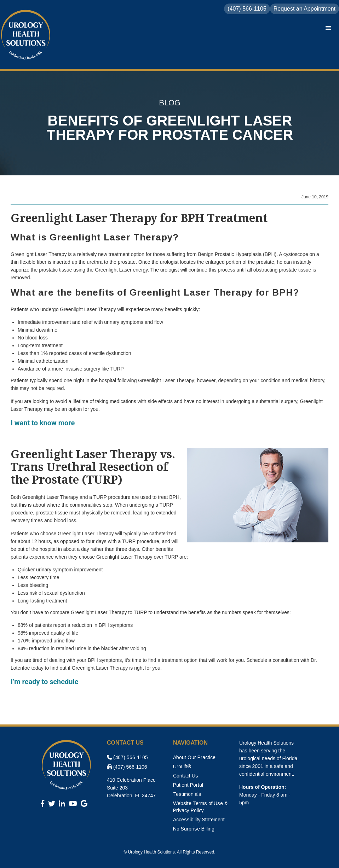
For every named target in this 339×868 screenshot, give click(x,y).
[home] (27, 35)
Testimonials (187, 794)
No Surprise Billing (194, 829)
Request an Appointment (304, 9)
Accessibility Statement (199, 820)
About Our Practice (194, 757)
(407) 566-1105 (127, 757)
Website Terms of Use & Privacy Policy (200, 807)
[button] (328, 28)
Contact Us (186, 776)
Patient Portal (188, 785)
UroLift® (182, 767)
